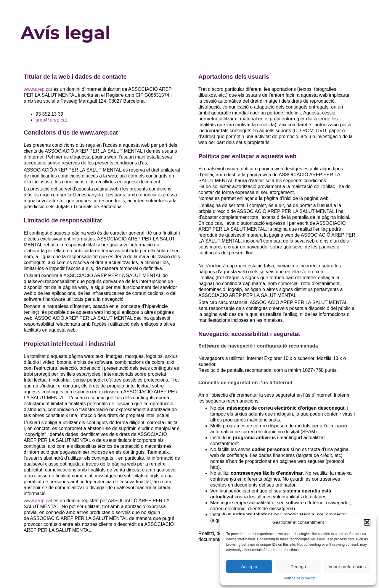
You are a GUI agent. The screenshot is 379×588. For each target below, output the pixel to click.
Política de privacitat (299, 578)
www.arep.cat (38, 89)
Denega (298, 567)
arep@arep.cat (51, 120)
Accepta (249, 567)
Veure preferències (347, 567)
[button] (367, 522)
